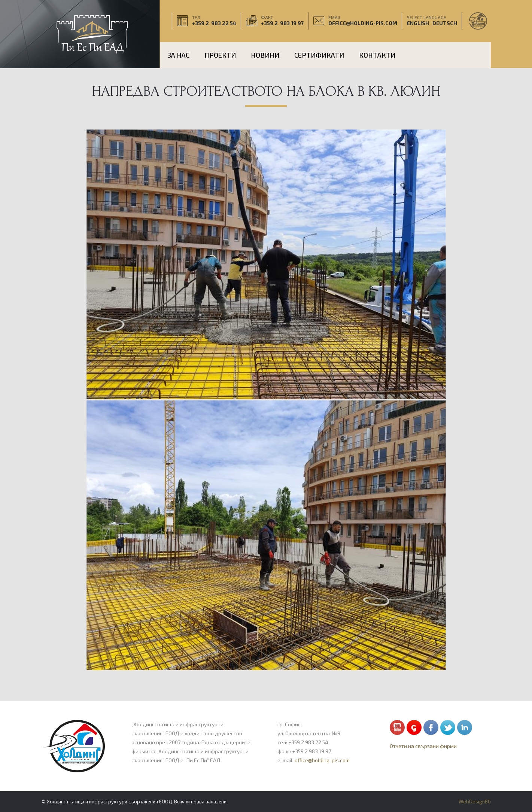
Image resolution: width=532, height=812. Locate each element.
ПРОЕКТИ (220, 55)
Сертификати (319, 55)
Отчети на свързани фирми (423, 746)
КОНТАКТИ (377, 55)
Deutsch (445, 25)
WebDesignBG (475, 802)
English (418, 25)
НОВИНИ (265, 55)
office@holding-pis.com (363, 25)
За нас (178, 55)
